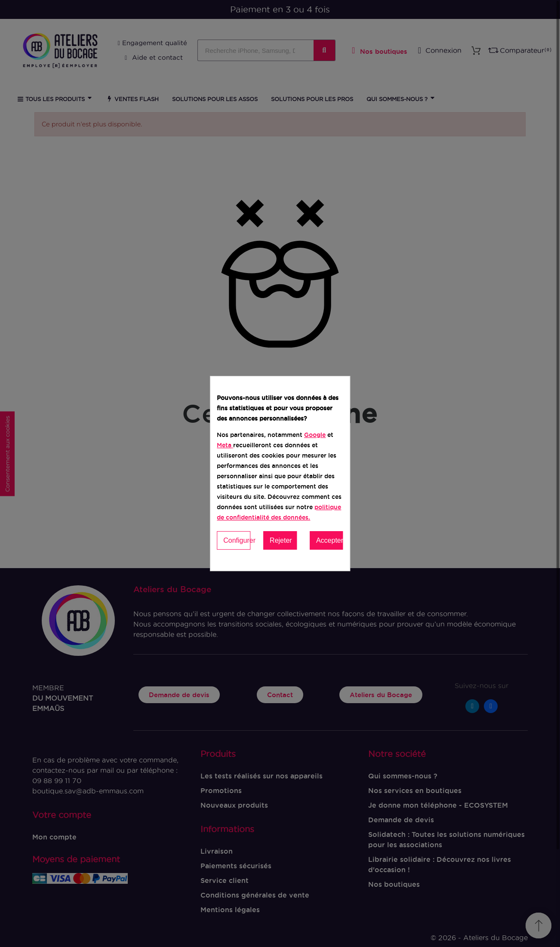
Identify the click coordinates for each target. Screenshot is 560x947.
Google (315, 435)
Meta (224, 445)
